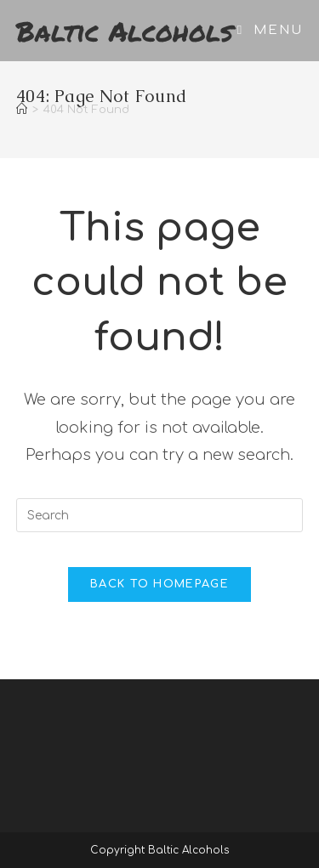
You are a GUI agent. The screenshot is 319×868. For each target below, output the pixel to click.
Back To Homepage (159, 584)
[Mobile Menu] (270, 30)
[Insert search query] (160, 515)
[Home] (22, 110)
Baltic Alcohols (125, 31)
